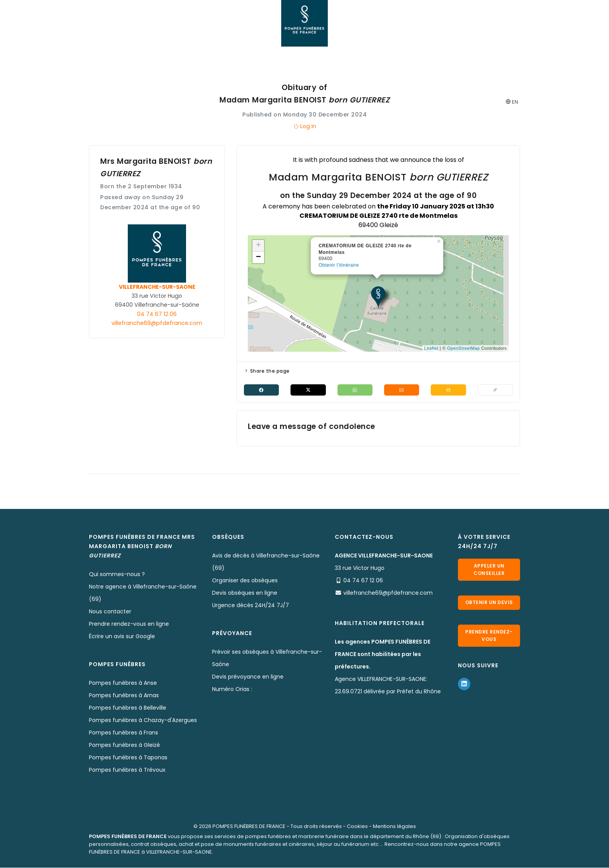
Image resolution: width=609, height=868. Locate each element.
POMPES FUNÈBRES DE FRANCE (249, 827)
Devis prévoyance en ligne (248, 677)
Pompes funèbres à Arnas (124, 696)
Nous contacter (110, 612)
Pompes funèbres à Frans (124, 733)
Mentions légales (394, 827)
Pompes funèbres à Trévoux (127, 770)
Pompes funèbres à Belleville (128, 708)
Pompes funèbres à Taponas (128, 758)
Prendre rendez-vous (489, 641)
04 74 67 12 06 (157, 314)
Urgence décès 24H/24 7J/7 (251, 606)
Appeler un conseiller (489, 569)
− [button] (259, 257)
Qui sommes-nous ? (117, 575)
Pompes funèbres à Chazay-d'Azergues (143, 720)
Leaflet (431, 348)
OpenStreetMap (463, 348)
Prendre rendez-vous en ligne (129, 624)
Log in (305, 126)
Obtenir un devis (489, 605)
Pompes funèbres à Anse (123, 683)
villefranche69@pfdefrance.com (157, 323)
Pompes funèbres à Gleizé (124, 745)
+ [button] (259, 246)
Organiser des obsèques (245, 581)
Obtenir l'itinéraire (339, 265)
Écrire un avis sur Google (122, 637)
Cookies (357, 827)
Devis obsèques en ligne (245, 593)
